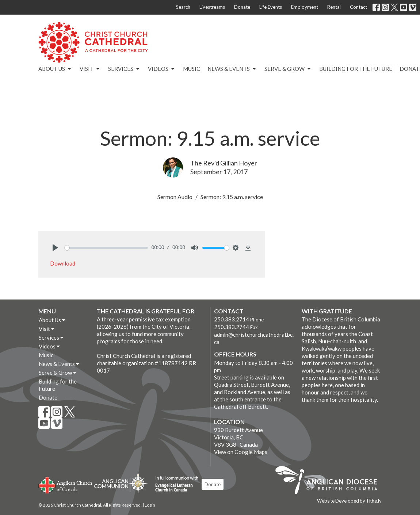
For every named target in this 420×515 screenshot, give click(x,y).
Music (192, 69)
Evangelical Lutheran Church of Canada (174, 484)
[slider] (106, 248)
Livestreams (212, 7)
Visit (90, 69)
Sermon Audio (175, 197)
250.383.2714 (232, 319)
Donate (242, 7)
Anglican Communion (121, 483)
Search (183, 7)
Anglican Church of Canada (66, 484)
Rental (334, 7)
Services (124, 69)
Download (63, 263)
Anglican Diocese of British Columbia (330, 481)
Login (150, 505)
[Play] (55, 248)
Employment (305, 7)
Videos (162, 69)
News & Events (232, 69)
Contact (358, 7)
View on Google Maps (241, 452)
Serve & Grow (288, 69)
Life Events (271, 7)
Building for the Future (356, 69)
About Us (55, 69)
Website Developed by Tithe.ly (349, 501)
